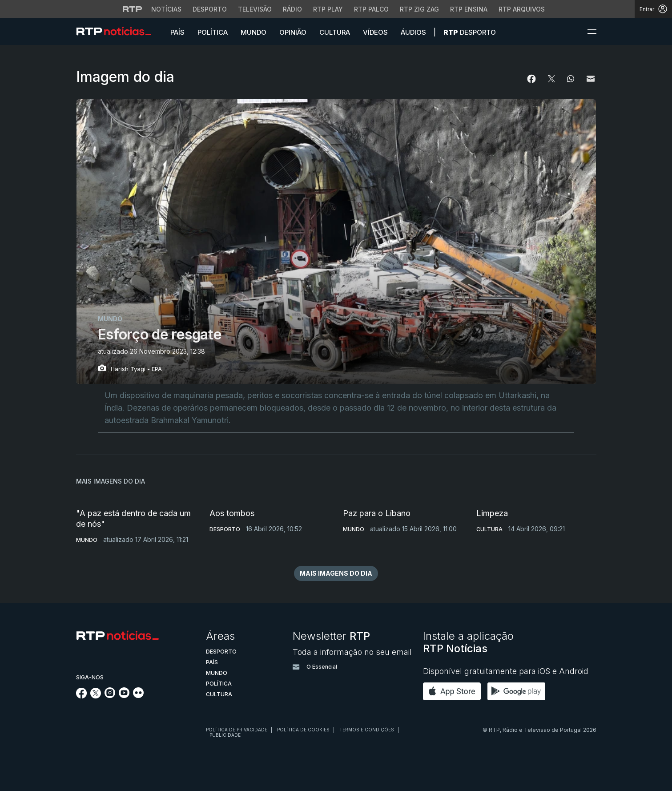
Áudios (413, 32)
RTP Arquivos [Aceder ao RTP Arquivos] (522, 9)
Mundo (254, 32)
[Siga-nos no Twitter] (96, 696)
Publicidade (225, 735)
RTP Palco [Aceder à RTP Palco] (371, 9)
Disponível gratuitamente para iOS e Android (506, 671)
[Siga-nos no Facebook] (82, 696)
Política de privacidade (237, 730)
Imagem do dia (125, 77)
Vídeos (375, 32)
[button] (575, 32)
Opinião (293, 32)
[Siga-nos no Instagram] (110, 695)
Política (213, 32)
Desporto (470, 32)
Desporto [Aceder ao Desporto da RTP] (210, 9)
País (177, 32)
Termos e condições (367, 730)
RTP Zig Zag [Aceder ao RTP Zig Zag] (419, 9)
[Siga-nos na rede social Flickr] (138, 695)
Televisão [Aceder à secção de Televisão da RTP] (255, 9)
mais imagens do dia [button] (336, 573)
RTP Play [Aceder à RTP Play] (328, 9)
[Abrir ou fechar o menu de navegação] (589, 31)
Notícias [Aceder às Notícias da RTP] (166, 9)
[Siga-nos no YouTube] (124, 695)
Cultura (335, 32)
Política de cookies (303, 730)
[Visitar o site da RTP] (133, 9)
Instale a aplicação (468, 642)
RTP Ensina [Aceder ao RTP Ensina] (469, 9)
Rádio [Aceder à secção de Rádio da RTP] (292, 9)
